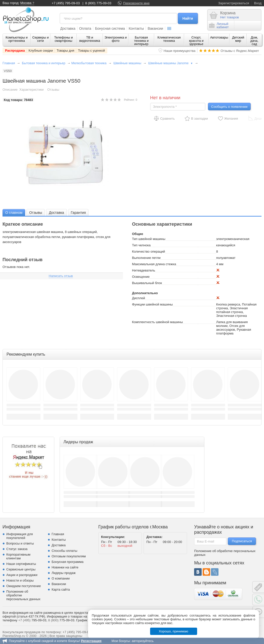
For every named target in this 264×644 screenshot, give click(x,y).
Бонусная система (110, 28)
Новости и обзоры (20, 580)
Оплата (85, 28)
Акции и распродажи (22, 575)
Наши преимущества (180, 51)
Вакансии (155, 28)
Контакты (136, 28)
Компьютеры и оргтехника (17, 39)
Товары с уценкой (91, 50)
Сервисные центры (21, 569)
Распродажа (15, 50)
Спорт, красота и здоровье (196, 41)
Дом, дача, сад (254, 41)
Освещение (141, 277)
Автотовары (219, 37)
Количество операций (148, 251)
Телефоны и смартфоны (63, 39)
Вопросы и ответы (20, 543)
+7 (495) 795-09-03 (66, 3)
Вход (258, 3)
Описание (10, 90)
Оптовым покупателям (69, 556)
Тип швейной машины (149, 239)
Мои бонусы (121, 641)
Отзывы (53, 90)
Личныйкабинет (219, 25)
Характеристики (31, 90)
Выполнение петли (146, 258)
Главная (9, 63)
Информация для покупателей (19, 536)
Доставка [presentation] (56, 213)
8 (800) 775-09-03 (98, 3)
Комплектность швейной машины (157, 322)
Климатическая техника (169, 39)
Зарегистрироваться (234, 3)
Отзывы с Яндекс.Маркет (240, 51)
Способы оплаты (64, 551)
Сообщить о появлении (229, 107)
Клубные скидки (41, 50)
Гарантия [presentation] (78, 213)
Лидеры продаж (64, 573)
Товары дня (65, 50)
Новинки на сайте (65, 567)
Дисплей (139, 298)
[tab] (14, 212)
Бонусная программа (68, 562)
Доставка (68, 28)
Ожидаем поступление (24, 586)
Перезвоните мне (136, 3)
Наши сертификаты (21, 564)
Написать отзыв (61, 276)
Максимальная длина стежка (154, 264)
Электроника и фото (116, 39)
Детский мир (238, 39)
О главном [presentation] (14, 213)
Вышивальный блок (147, 283)
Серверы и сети (40, 39)
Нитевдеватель (144, 270)
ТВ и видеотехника (90, 39)
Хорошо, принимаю (174, 631)
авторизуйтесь (143, 641)
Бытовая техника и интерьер (141, 41)
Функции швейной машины (152, 304)
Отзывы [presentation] (36, 213)
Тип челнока (141, 245)
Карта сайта (61, 589)
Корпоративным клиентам (18, 556)
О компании (61, 578)
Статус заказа (17, 549)
